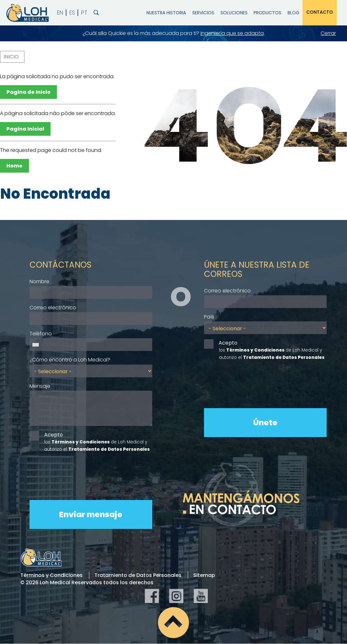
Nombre (39, 281)
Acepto (54, 435)
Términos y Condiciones (51, 575)
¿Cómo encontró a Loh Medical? (70, 360)
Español (72, 13)
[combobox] (37, 345)
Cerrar (328, 33)
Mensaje (40, 386)
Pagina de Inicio (28, 92)
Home (14, 166)
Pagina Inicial (25, 129)
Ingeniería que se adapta (232, 33)
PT (84, 13)
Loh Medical (27, 13)
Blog (293, 13)
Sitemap (204, 575)
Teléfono (41, 334)
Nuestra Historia (166, 13)
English (60, 13)
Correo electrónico (53, 308)
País (209, 317)
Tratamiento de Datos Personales (138, 575)
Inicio (11, 57)
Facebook (152, 596)
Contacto (320, 12)
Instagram (176, 596)
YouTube (201, 596)
